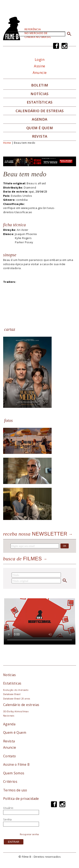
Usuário (8, 808)
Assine (39, 66)
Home (7, 143)
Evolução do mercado (16, 690)
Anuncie (40, 72)
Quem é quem (40, 128)
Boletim (40, 85)
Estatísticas (40, 102)
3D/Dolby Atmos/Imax (16, 711)
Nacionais (9, 716)
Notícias (39, 94)
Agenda (39, 119)
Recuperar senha (29, 834)
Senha (7, 819)
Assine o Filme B (16, 764)
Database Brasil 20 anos (17, 699)
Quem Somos (14, 773)
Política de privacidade (21, 799)
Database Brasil (12, 694)
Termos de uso (15, 790)
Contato (10, 756)
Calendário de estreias (21, 705)
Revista (40, 136)
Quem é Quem (15, 732)
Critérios (10, 782)
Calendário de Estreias (40, 111)
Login (40, 59)
